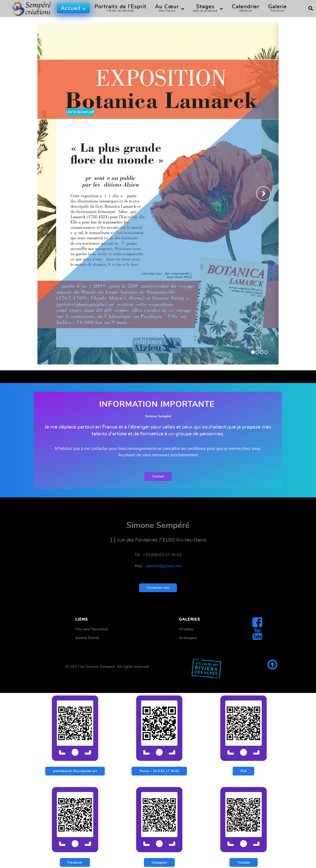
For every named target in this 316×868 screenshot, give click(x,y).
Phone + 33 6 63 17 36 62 (159, 771)
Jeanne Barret (87, 638)
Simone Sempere (100, 667)
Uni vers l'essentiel (92, 629)
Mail (243, 771)
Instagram (159, 863)
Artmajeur (188, 638)
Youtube (244, 863)
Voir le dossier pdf (80, 112)
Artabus (186, 629)
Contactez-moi (158, 588)
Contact (158, 476)
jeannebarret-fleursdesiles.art (75, 771)
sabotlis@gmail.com (163, 566)
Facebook (75, 863)
